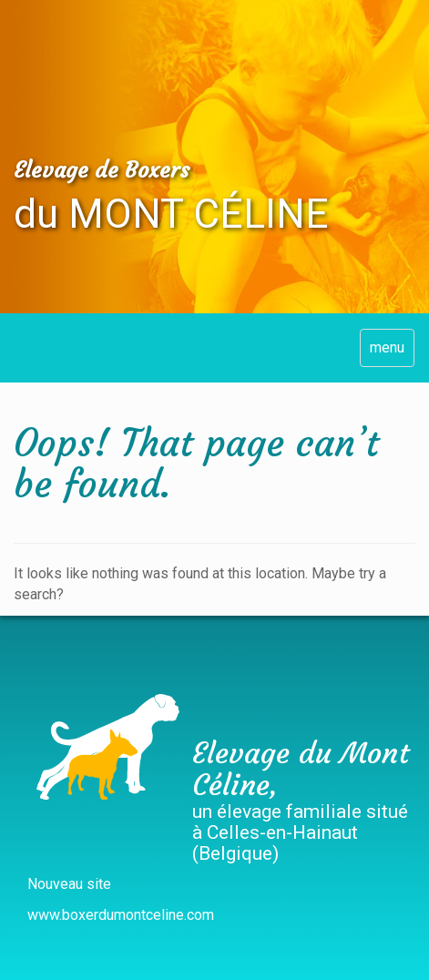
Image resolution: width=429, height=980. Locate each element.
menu (387, 347)
